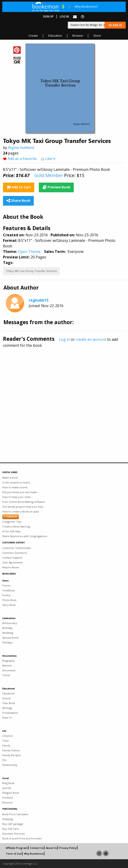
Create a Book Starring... (17, 526)
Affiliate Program (17, 848)
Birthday (7, 628)
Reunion (7, 802)
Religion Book (11, 793)
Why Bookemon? (86, 6)
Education (55, 36)
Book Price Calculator (16, 814)
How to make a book (15, 487)
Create (33, 36)
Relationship (10, 765)
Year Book (9, 703)
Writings (7, 708)
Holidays (7, 642)
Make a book (10, 478)
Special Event (10, 638)
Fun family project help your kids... (24, 507)
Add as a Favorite (22, 159)
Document (9, 670)
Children (8, 736)
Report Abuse (11, 567)
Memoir (7, 665)
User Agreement (13, 562)
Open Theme (29, 252)
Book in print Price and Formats (22, 838)
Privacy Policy (68, 848)
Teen (6, 741)
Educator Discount (14, 834)
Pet (4, 760)
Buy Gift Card (10, 829)
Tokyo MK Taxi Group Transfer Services (31, 271)
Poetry (6, 595)
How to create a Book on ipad (20, 511)
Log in (64, 339)
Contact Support (12, 558)
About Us (51, 848)
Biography (9, 661)
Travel (6, 675)
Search (115, 25)
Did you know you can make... (21, 492)
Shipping (8, 819)
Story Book (9, 605)
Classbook (8, 693)
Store (97, 36)
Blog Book (8, 783)
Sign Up (48, 16)
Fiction (6, 585)
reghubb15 (39, 300)
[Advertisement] (64, 395)
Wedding (8, 633)
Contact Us (37, 848)
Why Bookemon (34, 854)
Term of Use (14, 854)
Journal (7, 788)
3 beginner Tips (12, 522)
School (6, 698)
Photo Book (9, 600)
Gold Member (49, 175)
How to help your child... (17, 497)
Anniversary (10, 623)
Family (6, 745)
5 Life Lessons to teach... (17, 482)
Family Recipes (11, 755)
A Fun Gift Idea (11, 531)
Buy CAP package (13, 824)
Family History (11, 750)
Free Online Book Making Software (24, 502)
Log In (64, 16)
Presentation (10, 713)
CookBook (9, 590)
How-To (7, 718)
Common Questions (15, 553)
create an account (91, 339)
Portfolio (8, 798)
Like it (50, 159)
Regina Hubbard (21, 148)
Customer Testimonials (17, 548)
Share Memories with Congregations (25, 536)
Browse (78, 36)
